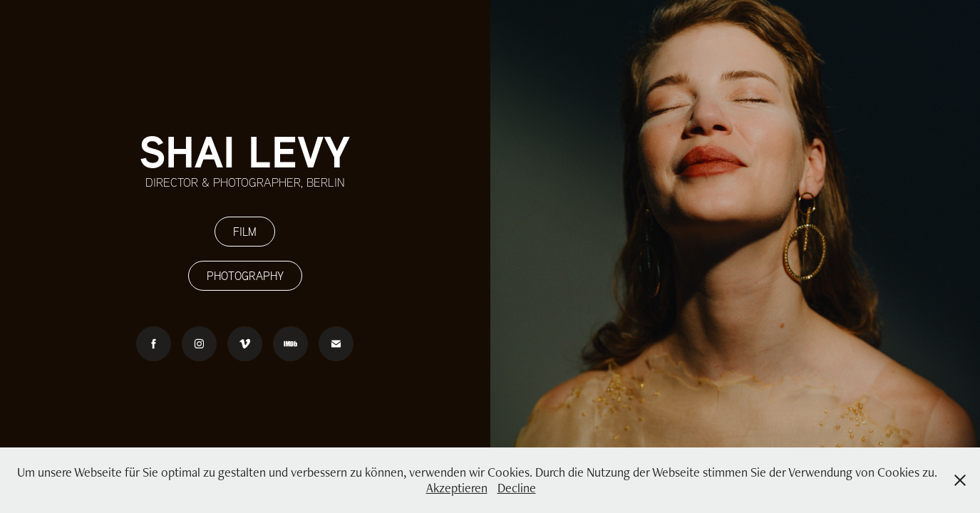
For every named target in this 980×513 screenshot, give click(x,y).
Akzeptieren (457, 488)
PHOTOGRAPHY (245, 276)
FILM (245, 232)
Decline (517, 488)
